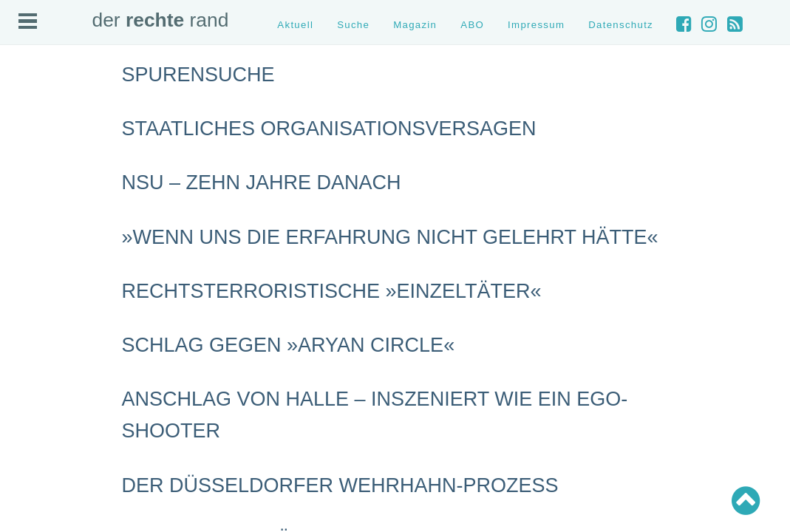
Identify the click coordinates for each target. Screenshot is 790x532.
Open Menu (28, 21)
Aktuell (295, 25)
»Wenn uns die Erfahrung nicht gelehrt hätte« (390, 237)
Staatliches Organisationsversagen (329, 129)
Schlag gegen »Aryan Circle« (289, 345)
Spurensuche (198, 75)
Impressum (536, 25)
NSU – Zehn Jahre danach (262, 183)
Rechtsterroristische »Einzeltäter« (332, 291)
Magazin (415, 25)
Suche (353, 25)
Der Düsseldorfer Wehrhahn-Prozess (340, 485)
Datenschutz (621, 25)
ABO (472, 25)
